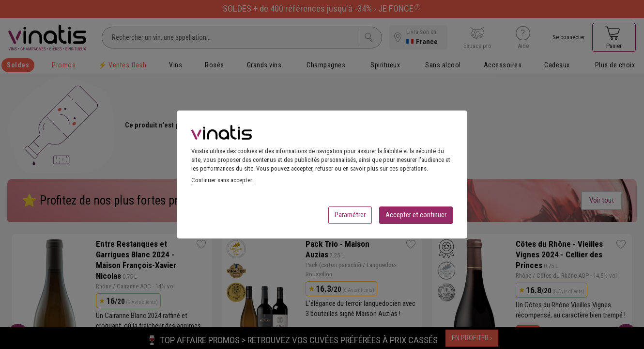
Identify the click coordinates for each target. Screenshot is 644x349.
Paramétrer (350, 218)
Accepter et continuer (416, 218)
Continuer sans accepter (222, 183)
